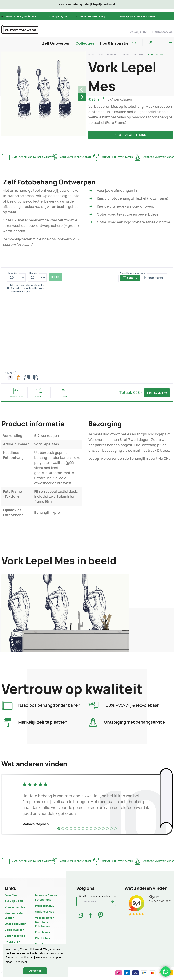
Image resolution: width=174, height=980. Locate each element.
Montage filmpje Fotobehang (46, 898)
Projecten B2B (45, 906)
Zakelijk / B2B (139, 32)
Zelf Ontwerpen (56, 43)
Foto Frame (43, 933)
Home (92, 54)
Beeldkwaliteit (15, 930)
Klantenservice (162, 32)
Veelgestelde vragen (14, 916)
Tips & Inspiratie (114, 43)
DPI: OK (55, 277)
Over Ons (11, 896)
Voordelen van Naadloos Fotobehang (45, 922)
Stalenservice (45, 912)
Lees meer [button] (21, 962)
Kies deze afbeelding (131, 135)
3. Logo (63, 393)
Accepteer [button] (35, 971)
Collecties (85, 43)
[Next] (82, 97)
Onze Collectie (108, 54)
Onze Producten (16, 924)
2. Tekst (39, 393)
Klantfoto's (43, 938)
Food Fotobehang (132, 54)
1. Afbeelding (16, 392)
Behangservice (15, 936)
